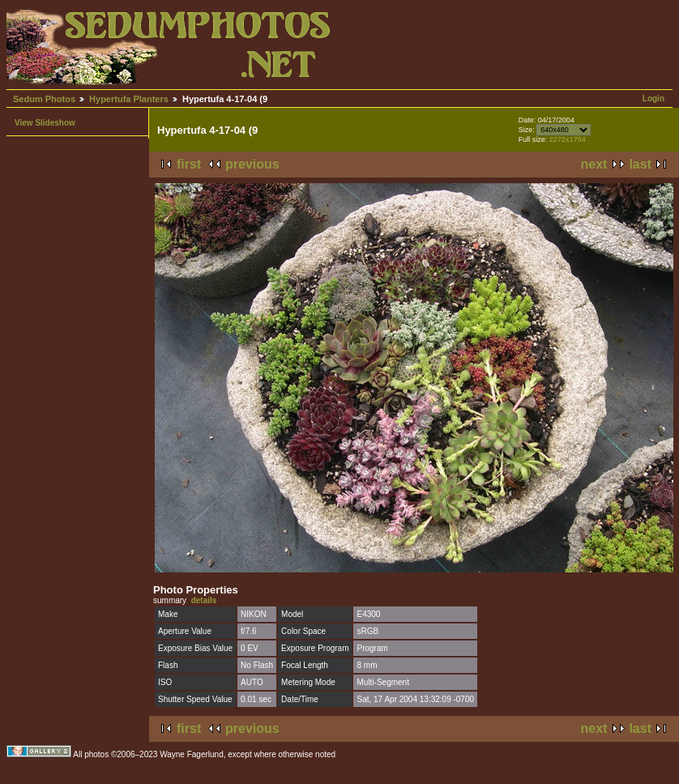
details (204, 600)
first (189, 164)
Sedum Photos (44, 99)
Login (653, 99)
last (640, 164)
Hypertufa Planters (129, 99)
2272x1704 (568, 139)
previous (252, 164)
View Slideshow (45, 123)
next (594, 164)
